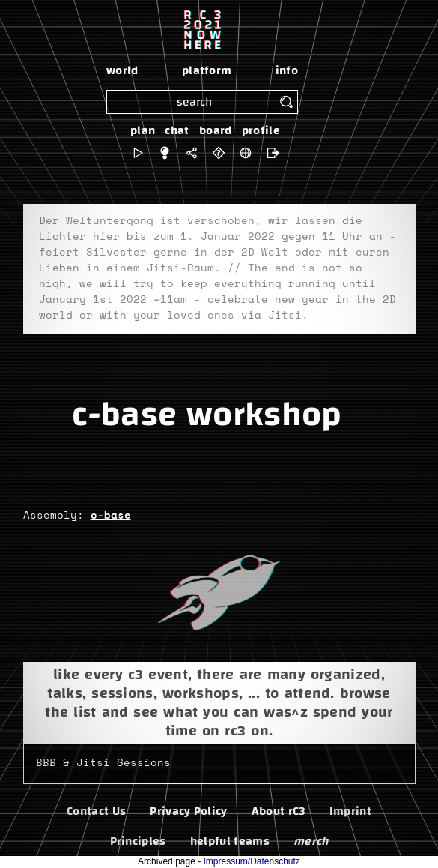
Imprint (350, 811)
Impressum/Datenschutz (252, 861)
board (216, 130)
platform (207, 70)
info (287, 70)
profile (261, 130)
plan (143, 130)
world (122, 70)
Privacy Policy (188, 811)
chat (177, 130)
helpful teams (230, 841)
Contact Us (96, 811)
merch (311, 841)
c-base (111, 516)
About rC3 (279, 811)
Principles (138, 841)
